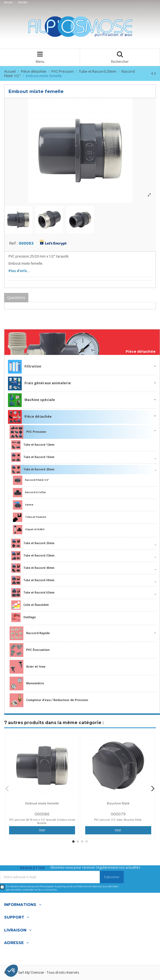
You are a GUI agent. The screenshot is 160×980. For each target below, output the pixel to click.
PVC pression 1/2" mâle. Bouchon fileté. (118, 820)
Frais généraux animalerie (39, 383)
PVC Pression (28, 432)
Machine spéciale (31, 400)
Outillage (24, 617)
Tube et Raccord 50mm (33, 580)
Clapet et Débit (29, 530)
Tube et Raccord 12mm (33, 445)
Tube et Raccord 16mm (33, 457)
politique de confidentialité (74, 886)
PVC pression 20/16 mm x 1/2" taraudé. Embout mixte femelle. (42, 821)
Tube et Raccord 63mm (33, 593)
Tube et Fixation (30, 517)
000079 (118, 814)
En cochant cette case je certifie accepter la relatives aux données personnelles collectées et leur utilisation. (62, 888)
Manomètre (27, 684)
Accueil (9, 2)
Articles (23, 2)
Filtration (25, 367)
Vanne (23, 505)
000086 (42, 814)
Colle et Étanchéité (30, 605)
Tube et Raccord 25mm (33, 543)
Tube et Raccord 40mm (33, 568)
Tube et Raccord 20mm (33, 470)
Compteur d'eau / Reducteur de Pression (49, 700)
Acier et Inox (27, 667)
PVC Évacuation (30, 650)
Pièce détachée (141, 352)
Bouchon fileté (118, 803)
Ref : (13, 243)
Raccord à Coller (29, 493)
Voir (42, 830)
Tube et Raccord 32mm (33, 556)
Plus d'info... (19, 271)
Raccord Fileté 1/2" (31, 480)
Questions (16, 297)
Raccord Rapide (30, 633)
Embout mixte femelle (42, 803)
